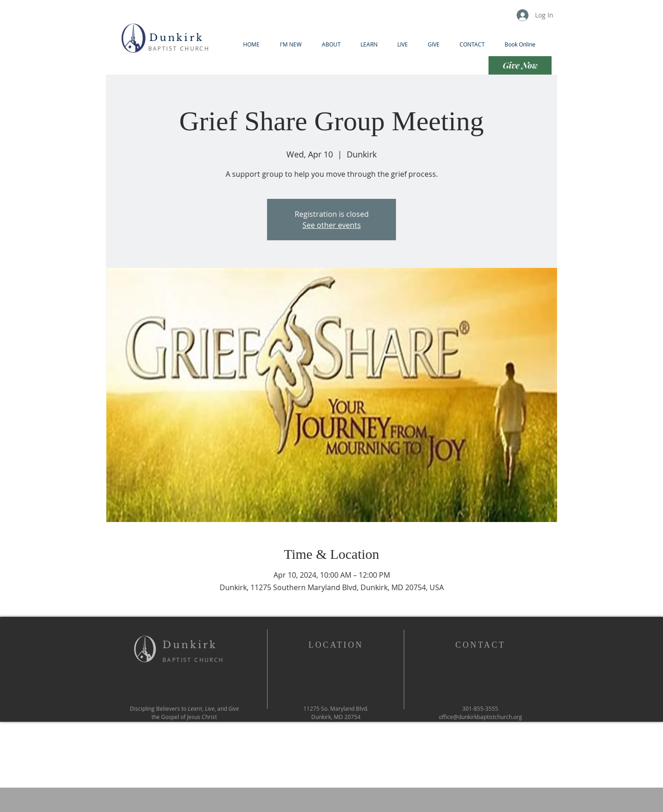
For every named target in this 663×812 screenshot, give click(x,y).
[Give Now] (520, 65)
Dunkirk (179, 38)
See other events (332, 225)
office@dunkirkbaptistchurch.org (480, 717)
